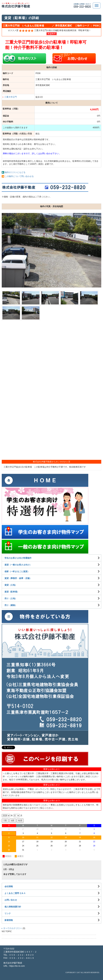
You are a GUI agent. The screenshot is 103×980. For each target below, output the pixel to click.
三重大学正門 (11, 97)
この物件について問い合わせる (19, 176)
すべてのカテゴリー (13, 928)
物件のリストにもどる (15, 172)
